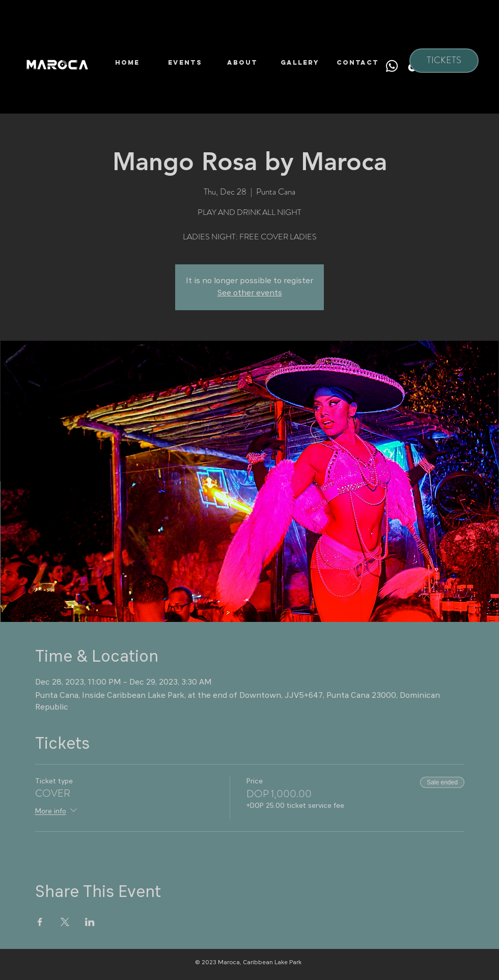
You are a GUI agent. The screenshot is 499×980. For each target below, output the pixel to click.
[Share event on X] (65, 922)
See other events (250, 293)
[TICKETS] (444, 61)
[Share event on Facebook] (40, 922)
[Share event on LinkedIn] (90, 922)
